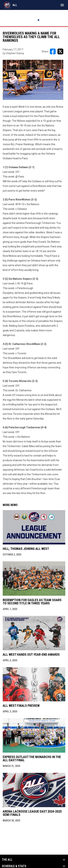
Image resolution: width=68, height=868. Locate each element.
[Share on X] (60, 51)
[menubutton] (62, 5)
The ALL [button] (7, 860)
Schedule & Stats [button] (14, 866)
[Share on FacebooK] (53, 51)
